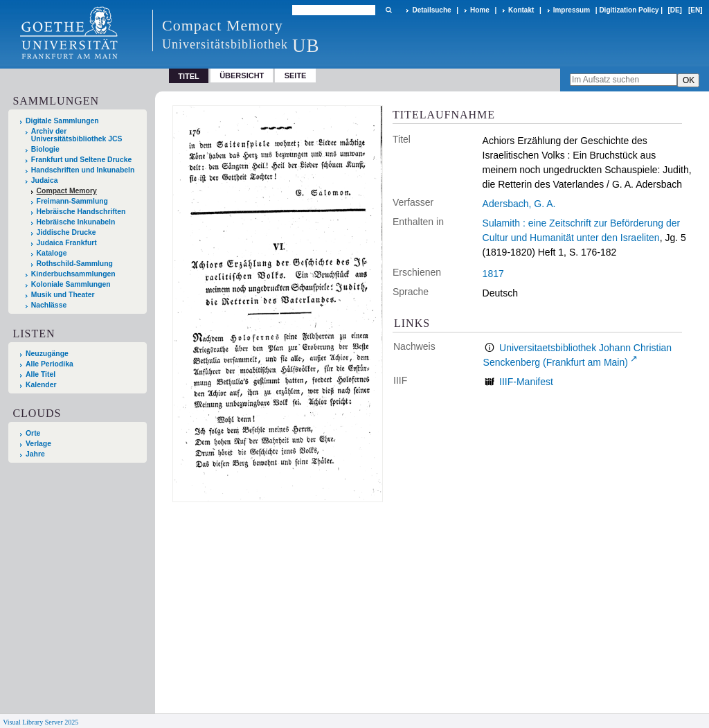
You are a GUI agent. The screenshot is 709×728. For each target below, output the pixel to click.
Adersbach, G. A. (519, 204)
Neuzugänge (47, 354)
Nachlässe (49, 305)
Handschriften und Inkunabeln (83, 170)
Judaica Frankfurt (67, 243)
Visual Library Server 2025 (41, 722)
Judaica (45, 180)
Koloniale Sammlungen (71, 284)
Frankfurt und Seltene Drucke (82, 160)
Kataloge (52, 253)
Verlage (38, 444)
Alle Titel (41, 374)
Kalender (41, 385)
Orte (33, 433)
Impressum (572, 10)
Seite (296, 76)
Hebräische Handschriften (81, 212)
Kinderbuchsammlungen (73, 274)
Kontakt (521, 10)
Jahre (35, 454)
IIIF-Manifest (526, 382)
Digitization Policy (629, 10)
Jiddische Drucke (66, 232)
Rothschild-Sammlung (75, 264)
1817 (493, 274)
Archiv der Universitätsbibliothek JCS (77, 135)
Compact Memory (67, 191)
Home (480, 10)
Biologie (45, 149)
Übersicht (242, 76)
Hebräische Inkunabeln (76, 222)
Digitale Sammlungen (62, 121)
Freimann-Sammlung (72, 201)
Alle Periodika (50, 364)
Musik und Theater (63, 295)
